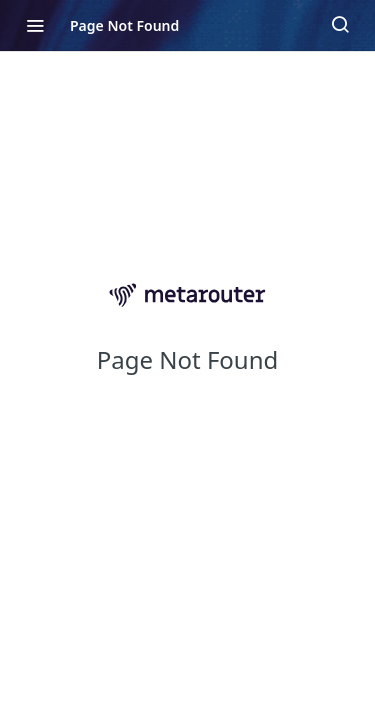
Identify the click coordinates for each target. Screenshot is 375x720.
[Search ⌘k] (340, 25)
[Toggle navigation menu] (35, 25)
